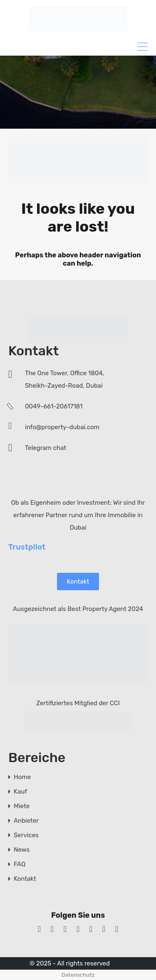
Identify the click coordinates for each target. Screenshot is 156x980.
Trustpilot (27, 547)
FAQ (20, 864)
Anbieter (26, 820)
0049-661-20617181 (54, 406)
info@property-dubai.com (62, 427)
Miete (22, 806)
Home (22, 777)
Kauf (20, 791)
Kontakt (78, 581)
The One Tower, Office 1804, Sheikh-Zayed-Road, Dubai (64, 379)
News (22, 849)
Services (26, 835)
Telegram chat (46, 448)
